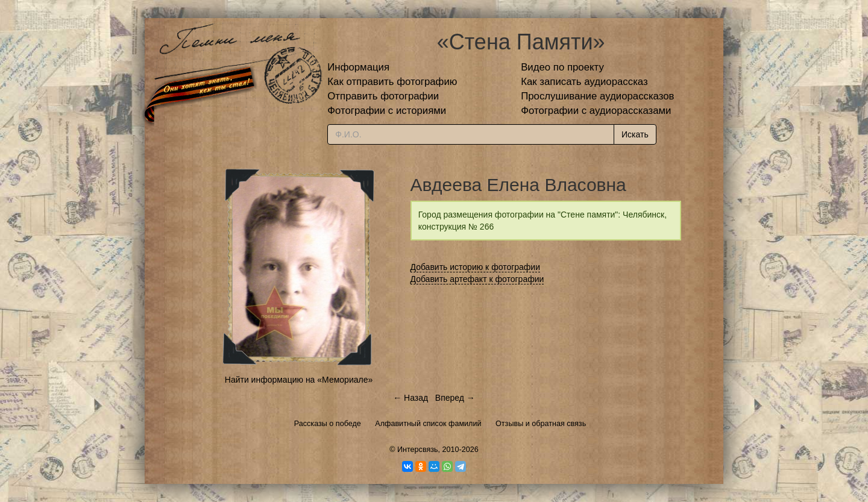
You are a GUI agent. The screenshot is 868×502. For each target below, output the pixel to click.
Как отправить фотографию (392, 82)
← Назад (410, 398)
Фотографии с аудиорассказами (596, 111)
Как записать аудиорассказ (584, 82)
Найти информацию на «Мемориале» (299, 380)
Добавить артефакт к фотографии (477, 279)
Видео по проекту (562, 67)
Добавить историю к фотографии (476, 267)
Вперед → (455, 398)
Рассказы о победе (328, 424)
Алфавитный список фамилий (428, 424)
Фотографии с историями (387, 111)
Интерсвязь (418, 450)
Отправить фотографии (383, 96)
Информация (358, 67)
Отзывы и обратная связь (541, 424)
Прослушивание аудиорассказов (597, 96)
